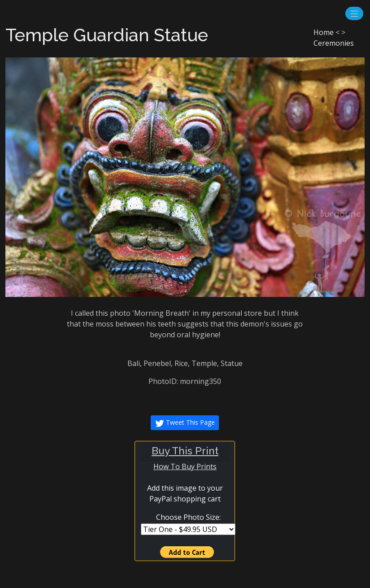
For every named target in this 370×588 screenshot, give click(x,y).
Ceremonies (334, 43)
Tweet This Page (185, 423)
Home (324, 32)
